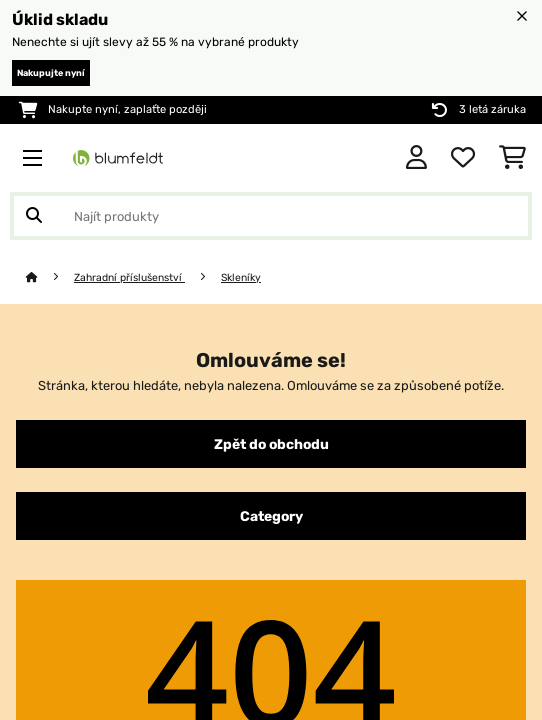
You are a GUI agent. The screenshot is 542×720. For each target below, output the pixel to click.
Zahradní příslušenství (129, 277)
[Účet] (416, 158)
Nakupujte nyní (51, 73)
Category (271, 516)
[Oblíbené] (463, 158)
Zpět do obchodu (271, 444)
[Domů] (50, 277)
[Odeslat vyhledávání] (34, 216)
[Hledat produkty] (271, 216)
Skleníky (241, 277)
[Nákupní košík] (512, 158)
